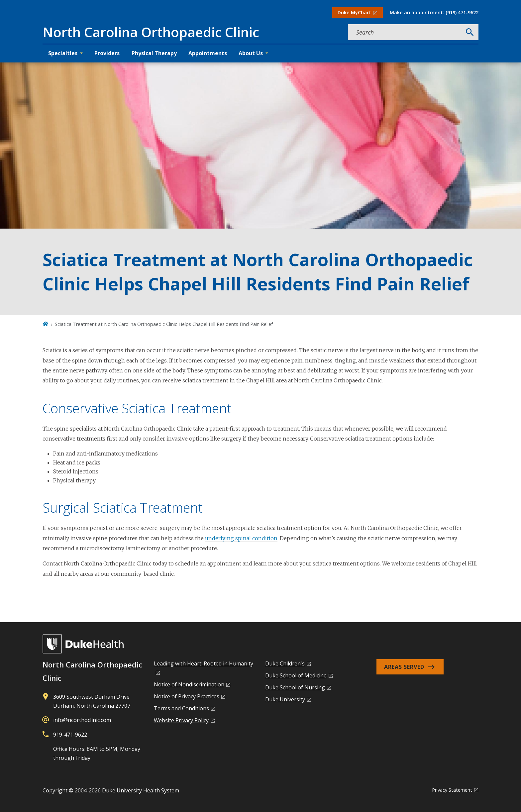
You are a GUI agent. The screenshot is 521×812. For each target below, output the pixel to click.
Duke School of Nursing (295, 687)
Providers (107, 53)
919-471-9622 (70, 735)
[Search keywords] (405, 32)
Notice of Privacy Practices (187, 696)
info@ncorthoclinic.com (82, 720)
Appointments (208, 53)
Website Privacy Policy (181, 720)
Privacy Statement (452, 790)
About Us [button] (251, 53)
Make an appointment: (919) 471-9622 (434, 12)
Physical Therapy (154, 53)
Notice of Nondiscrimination (189, 684)
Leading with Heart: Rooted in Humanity (204, 663)
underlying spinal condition (241, 538)
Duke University (285, 699)
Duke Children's (285, 663)
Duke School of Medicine (296, 675)
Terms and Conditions (181, 708)
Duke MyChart (354, 12)
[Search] (470, 32)
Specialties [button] (63, 53)
